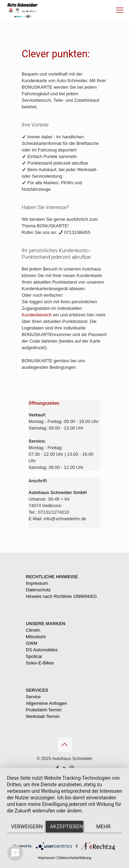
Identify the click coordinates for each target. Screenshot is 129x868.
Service (33, 697)
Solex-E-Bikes (40, 663)
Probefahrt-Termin (44, 710)
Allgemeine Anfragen (46, 703)
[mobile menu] (120, 10)
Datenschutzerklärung (74, 858)
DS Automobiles (42, 650)
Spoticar (34, 656)
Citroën (33, 630)
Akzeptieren (66, 827)
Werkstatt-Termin (43, 716)
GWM (31, 643)
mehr (104, 827)
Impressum (37, 583)
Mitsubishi (36, 637)
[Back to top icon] (65, 744)
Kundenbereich (37, 315)
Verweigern (27, 827)
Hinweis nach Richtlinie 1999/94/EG (61, 596)
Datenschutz (38, 590)
